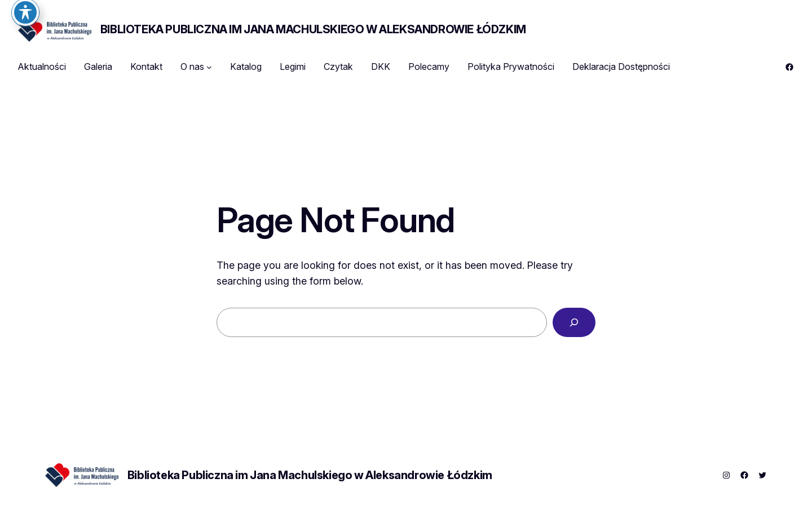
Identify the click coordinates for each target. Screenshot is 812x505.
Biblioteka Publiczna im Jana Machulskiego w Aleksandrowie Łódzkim (313, 29)
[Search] (574, 322)
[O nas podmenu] (209, 67)
